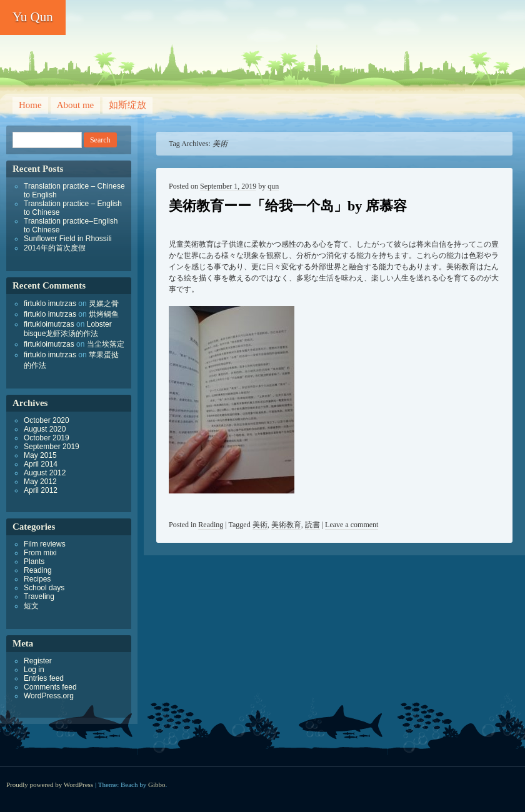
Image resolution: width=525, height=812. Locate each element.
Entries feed (44, 678)
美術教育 (286, 525)
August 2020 (45, 429)
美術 (260, 525)
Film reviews (45, 544)
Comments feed (50, 687)
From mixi (40, 553)
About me (76, 105)
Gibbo (157, 785)
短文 (31, 606)
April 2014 (41, 464)
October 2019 (47, 438)
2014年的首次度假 (55, 248)
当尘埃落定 (106, 344)
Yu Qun (33, 17)
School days (44, 588)
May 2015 (40, 455)
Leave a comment (352, 525)
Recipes (37, 579)
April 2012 (41, 490)
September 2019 (52, 447)
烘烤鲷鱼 (104, 314)
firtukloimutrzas (49, 324)
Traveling (39, 597)
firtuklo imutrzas (50, 304)
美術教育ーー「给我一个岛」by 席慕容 (288, 206)
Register (38, 661)
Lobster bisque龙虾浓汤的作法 (68, 329)
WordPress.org (49, 696)
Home (30, 105)
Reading (211, 525)
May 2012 (40, 482)
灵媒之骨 (104, 304)
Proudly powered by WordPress (50, 785)
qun (273, 186)
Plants (34, 562)
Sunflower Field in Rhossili (68, 239)
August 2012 (45, 473)
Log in (34, 670)
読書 (312, 525)
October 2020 (47, 420)
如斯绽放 (127, 105)
